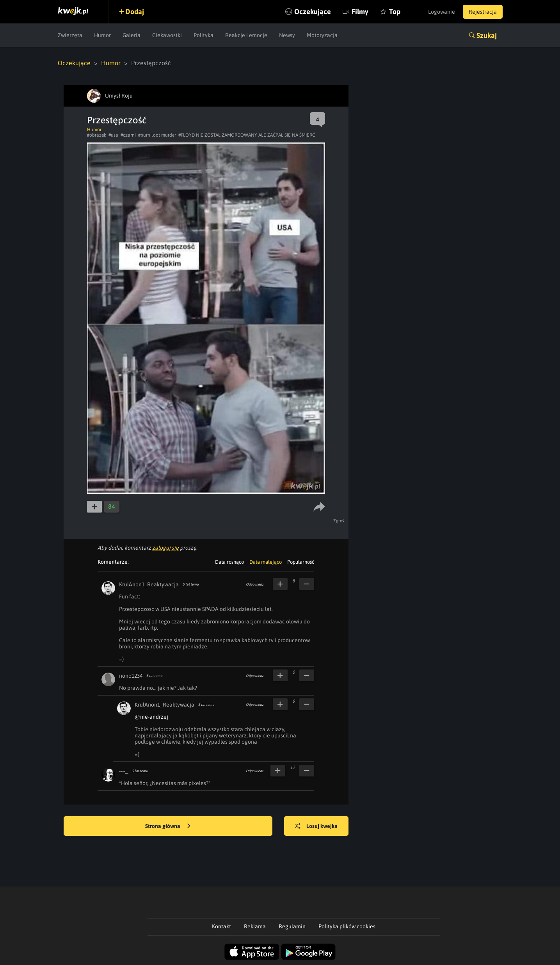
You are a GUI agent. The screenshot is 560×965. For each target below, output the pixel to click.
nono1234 (131, 676)
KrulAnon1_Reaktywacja (149, 584)
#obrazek (97, 135)
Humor (102, 35)
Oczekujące (313, 12)
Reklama (255, 926)
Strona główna (168, 826)
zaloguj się (165, 548)
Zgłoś (339, 521)
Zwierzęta (70, 35)
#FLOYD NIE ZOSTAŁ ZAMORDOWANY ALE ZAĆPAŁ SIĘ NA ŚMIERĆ (247, 135)
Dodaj (135, 12)
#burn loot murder (157, 135)
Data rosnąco (229, 562)
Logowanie (442, 12)
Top (395, 12)
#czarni (128, 135)
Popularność (301, 562)
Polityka (204, 35)
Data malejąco (266, 562)
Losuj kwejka (316, 826)
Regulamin (292, 926)
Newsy (287, 35)
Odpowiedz (255, 584)
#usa (113, 135)
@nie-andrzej (151, 717)
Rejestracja (483, 12)
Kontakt (221, 926)
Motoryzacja (322, 35)
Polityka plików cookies (347, 926)
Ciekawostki (167, 35)
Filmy (360, 12)
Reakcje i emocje (246, 35)
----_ (124, 771)
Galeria (132, 35)
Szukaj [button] (487, 35)
